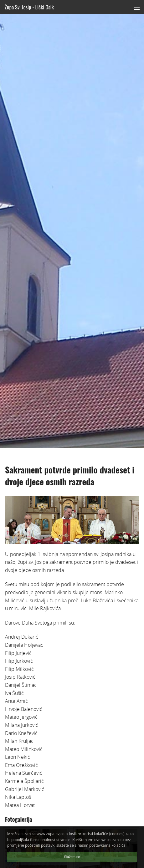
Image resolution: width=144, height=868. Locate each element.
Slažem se (72, 857)
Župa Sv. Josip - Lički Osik (29, 7)
